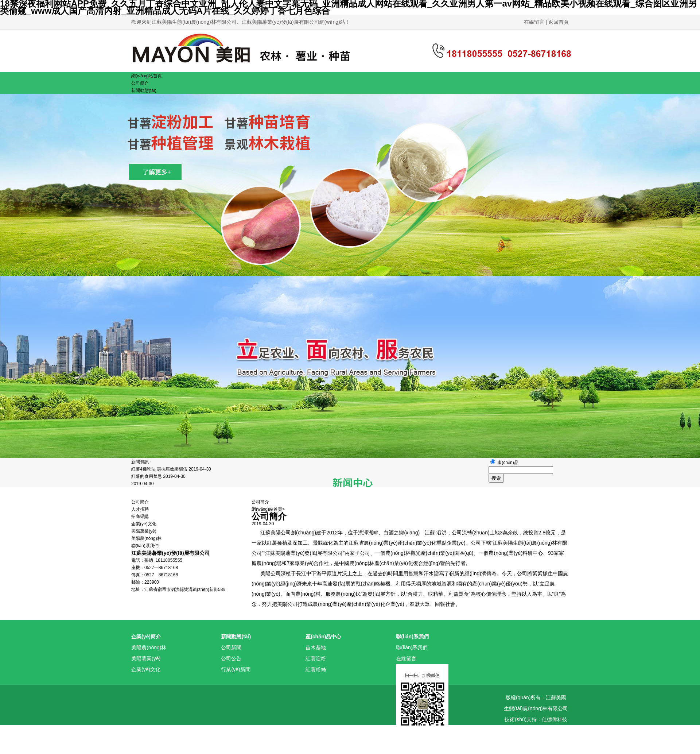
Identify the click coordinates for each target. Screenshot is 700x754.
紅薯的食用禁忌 (147, 476)
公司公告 (231, 658)
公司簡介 (140, 502)
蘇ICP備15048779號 (536, 730)
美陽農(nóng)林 (146, 538)
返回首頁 (559, 22)
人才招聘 (140, 509)
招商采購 (140, 517)
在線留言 (535, 22)
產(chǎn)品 (508, 463)
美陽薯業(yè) (144, 531)
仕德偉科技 (555, 719)
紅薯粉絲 (316, 669)
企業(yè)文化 (144, 524)
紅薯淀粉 (316, 658)
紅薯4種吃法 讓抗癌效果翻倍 (160, 469)
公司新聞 (231, 647)
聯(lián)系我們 (412, 647)
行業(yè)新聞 (236, 669)
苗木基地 (316, 647)
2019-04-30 (142, 484)
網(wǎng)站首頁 (267, 509)
